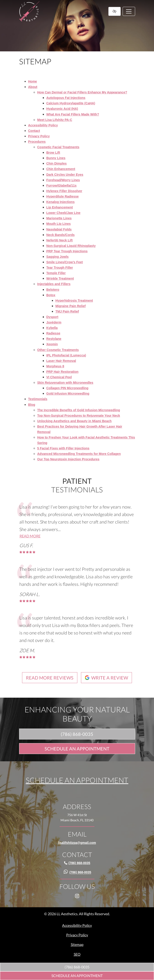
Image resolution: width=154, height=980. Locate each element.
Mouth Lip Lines (59, 224)
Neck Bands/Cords (61, 235)
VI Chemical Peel (59, 377)
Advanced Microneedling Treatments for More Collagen (79, 454)
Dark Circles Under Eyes (65, 175)
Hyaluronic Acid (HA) (62, 109)
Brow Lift (53, 153)
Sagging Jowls (58, 257)
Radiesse (53, 333)
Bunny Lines (56, 158)
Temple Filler (56, 273)
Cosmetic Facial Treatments (58, 147)
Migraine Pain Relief (71, 306)
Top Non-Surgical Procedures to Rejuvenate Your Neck (79, 416)
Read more (30, 536)
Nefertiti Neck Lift (60, 240)
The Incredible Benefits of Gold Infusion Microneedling (79, 410)
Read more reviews (50, 678)
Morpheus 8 (55, 366)
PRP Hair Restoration (62, 372)
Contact (34, 131)
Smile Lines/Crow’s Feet (65, 262)
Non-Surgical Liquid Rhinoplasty (71, 246)
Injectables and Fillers (54, 284)
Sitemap (77, 944)
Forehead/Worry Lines (63, 180)
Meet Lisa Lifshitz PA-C (55, 120)
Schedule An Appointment (77, 976)
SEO (77, 954)
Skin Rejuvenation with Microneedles (65, 383)
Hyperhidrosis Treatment (74, 301)
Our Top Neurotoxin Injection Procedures (68, 459)
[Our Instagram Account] (77, 904)
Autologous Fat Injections (66, 98)
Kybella (52, 328)
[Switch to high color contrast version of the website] (115, 11)
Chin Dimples (57, 163)
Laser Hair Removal (61, 361)
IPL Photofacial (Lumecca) (66, 355)
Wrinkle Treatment (60, 278)
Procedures (37, 142)
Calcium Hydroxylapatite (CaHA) (71, 103)
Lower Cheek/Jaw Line (63, 213)
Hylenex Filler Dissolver (64, 191)
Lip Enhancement (60, 207)
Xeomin (52, 344)
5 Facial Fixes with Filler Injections (63, 448)
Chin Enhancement (61, 169)
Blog (32, 405)
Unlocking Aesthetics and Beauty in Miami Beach (74, 421)
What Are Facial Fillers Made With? (73, 114)
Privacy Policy (39, 136)
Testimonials (38, 399)
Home (33, 81)
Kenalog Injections (61, 202)
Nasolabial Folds (59, 229)
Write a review (106, 678)
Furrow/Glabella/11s (62, 185)
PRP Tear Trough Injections (67, 251)
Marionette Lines (59, 218)
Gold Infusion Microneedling (68, 394)
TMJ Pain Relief (67, 311)
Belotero (53, 290)
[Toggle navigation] (129, 11)
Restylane (54, 339)
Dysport (52, 317)
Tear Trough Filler (60, 268)
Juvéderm (54, 322)
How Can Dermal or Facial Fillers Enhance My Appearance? (82, 92)
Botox (51, 295)
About (33, 87)
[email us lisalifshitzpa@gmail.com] (77, 843)
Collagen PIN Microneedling (67, 388)
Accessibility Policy (43, 125)
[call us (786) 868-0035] (77, 967)
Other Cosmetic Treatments (58, 350)
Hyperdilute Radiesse (63, 196)
